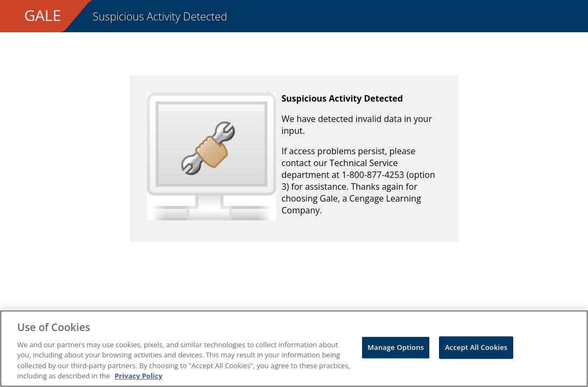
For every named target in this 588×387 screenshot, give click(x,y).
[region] (294, 349)
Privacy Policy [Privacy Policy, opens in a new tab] (139, 376)
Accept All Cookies (476, 347)
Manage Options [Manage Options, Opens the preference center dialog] (396, 347)
